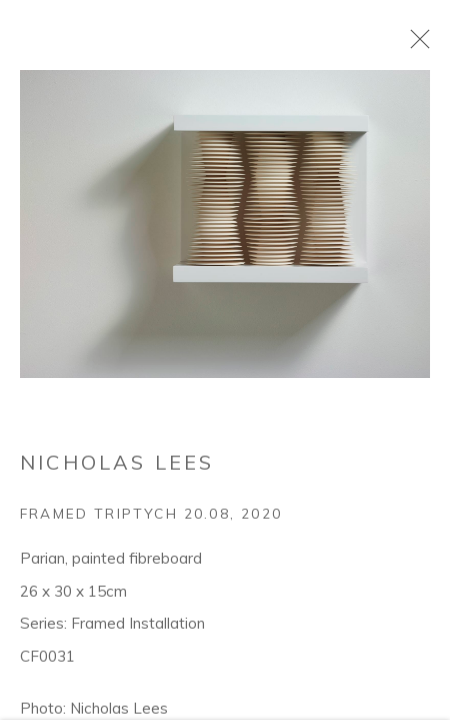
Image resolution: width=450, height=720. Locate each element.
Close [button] (419, 45)
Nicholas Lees (117, 569)
